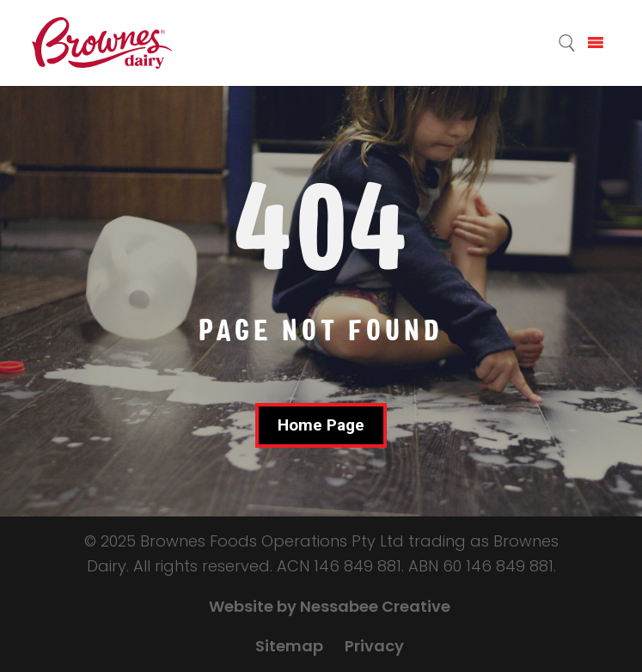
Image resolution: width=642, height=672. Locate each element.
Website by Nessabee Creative (330, 606)
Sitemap (289, 646)
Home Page (321, 425)
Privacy (374, 646)
